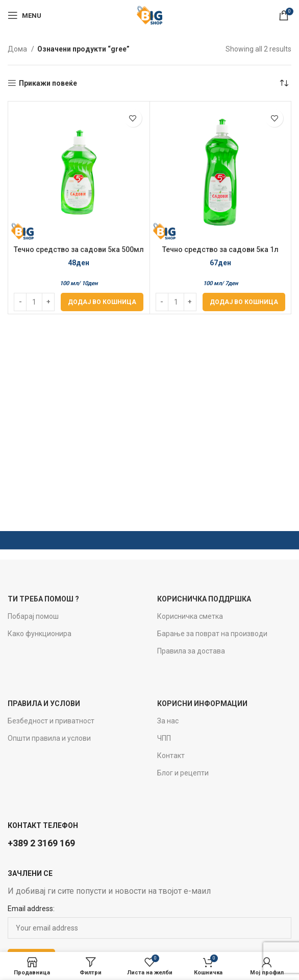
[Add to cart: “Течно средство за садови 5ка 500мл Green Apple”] (102, 302)
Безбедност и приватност (51, 721)
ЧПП (164, 738)
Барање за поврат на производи (212, 634)
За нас (168, 721)
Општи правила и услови (49, 738)
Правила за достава (191, 651)
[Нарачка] (284, 83)
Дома (18, 49)
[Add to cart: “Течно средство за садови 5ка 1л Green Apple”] (244, 302)
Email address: (31, 909)
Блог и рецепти (183, 773)
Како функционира (40, 634)
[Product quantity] (34, 302)
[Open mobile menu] (24, 15)
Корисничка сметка (190, 616)
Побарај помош (33, 616)
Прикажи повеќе (48, 83)
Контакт (171, 756)
